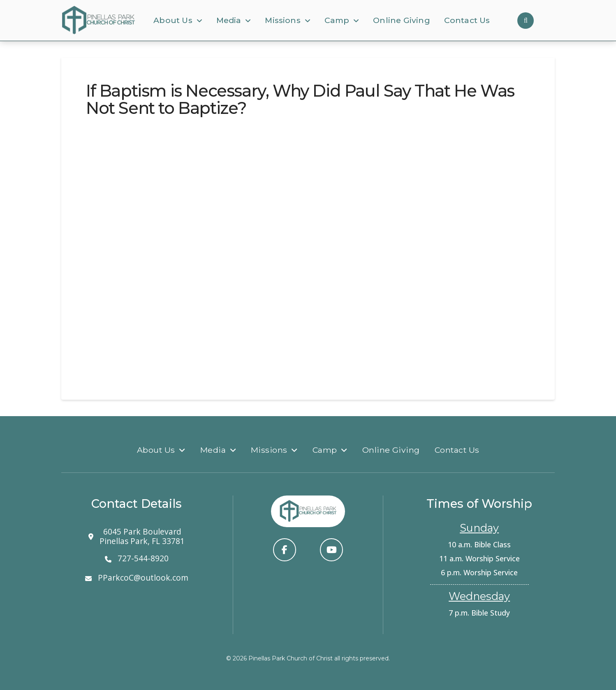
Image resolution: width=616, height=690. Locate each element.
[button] (526, 21)
